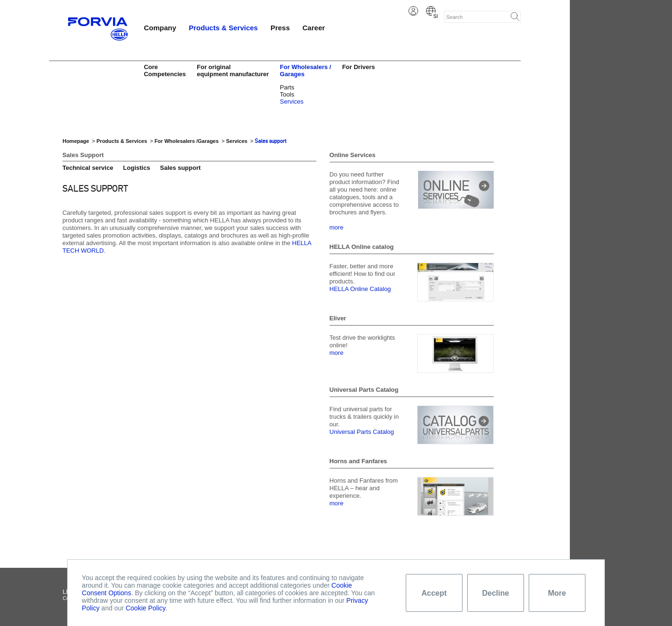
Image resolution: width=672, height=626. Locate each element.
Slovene (431, 11)
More (557, 593)
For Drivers (358, 67)
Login (413, 11)
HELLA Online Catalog (360, 289)
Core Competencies (165, 71)
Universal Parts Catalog (362, 432)
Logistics (136, 168)
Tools (287, 94)
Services (292, 101)
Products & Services (223, 28)
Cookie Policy (146, 608)
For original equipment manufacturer (233, 71)
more (337, 227)
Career (314, 28)
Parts (287, 87)
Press (280, 28)
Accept (434, 593)
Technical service (88, 168)
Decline (495, 593)
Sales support (271, 141)
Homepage (76, 141)
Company (160, 28)
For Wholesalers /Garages (188, 141)
